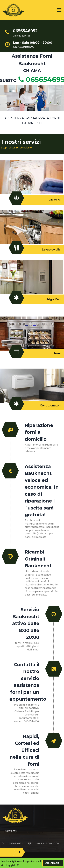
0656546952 (16, 843)
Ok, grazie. (53, 863)
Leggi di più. (13, 865)
